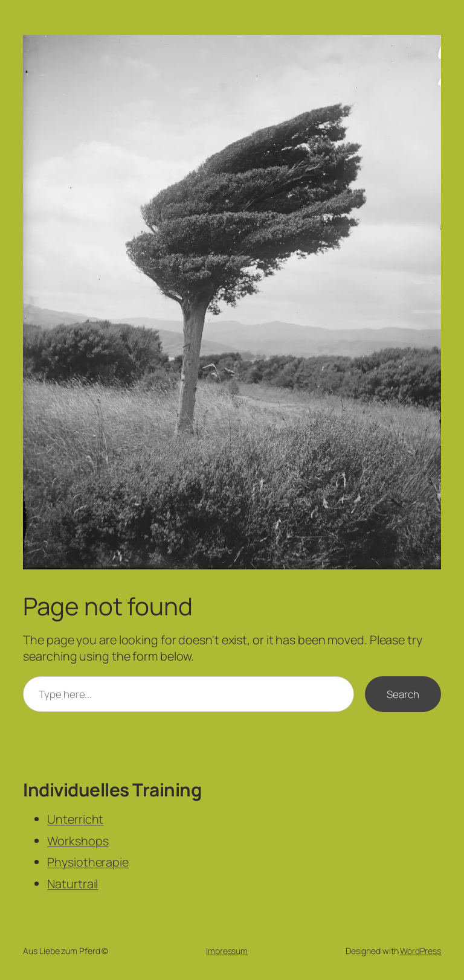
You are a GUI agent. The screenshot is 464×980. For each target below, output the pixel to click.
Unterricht (75, 819)
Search (403, 694)
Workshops (78, 841)
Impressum (227, 951)
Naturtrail (72, 884)
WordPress (420, 951)
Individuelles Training (112, 789)
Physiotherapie (88, 862)
